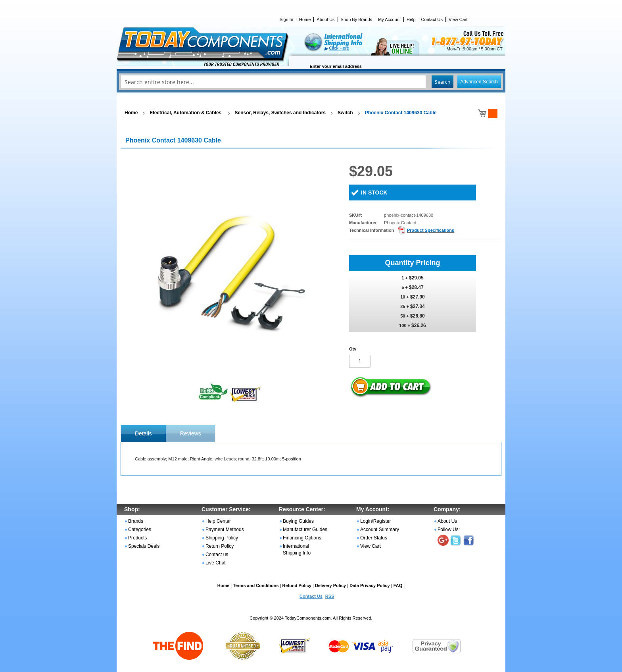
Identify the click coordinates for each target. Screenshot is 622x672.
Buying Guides (298, 521)
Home (305, 19)
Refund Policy (297, 585)
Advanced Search (479, 82)
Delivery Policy (330, 585)
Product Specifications (431, 230)
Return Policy (220, 546)
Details (143, 433)
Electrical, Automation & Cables (186, 113)
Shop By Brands (357, 19)
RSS (330, 596)
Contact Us (432, 19)
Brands (136, 521)
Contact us (217, 555)
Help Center (218, 521)
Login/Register (375, 521)
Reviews (191, 433)
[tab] (143, 433)
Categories (140, 530)
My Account (389, 19)
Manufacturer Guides (305, 530)
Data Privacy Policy (370, 585)
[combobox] (311, 82)
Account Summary (380, 530)
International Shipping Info (297, 550)
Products (137, 538)
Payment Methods (225, 530)
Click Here (339, 48)
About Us (325, 19)
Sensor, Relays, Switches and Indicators (280, 113)
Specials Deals (144, 546)
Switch (345, 113)
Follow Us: (449, 530)
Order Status (374, 538)
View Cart (458, 19)
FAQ (398, 585)
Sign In (286, 19)
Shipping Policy (222, 538)
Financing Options (302, 538)
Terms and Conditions (256, 585)
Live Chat (216, 563)
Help (411, 19)
